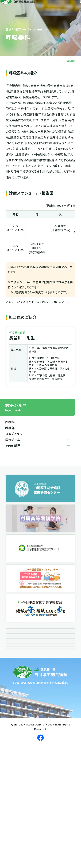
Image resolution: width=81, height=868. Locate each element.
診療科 (60, 61)
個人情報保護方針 (21, 713)
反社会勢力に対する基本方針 (28, 753)
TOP (35, 61)
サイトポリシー (18, 766)
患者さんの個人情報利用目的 (28, 740)
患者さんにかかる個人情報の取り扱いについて (38, 726)
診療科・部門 (47, 61)
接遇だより (16, 686)
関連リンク (16, 700)
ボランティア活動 (20, 660)
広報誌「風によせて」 (22, 673)
